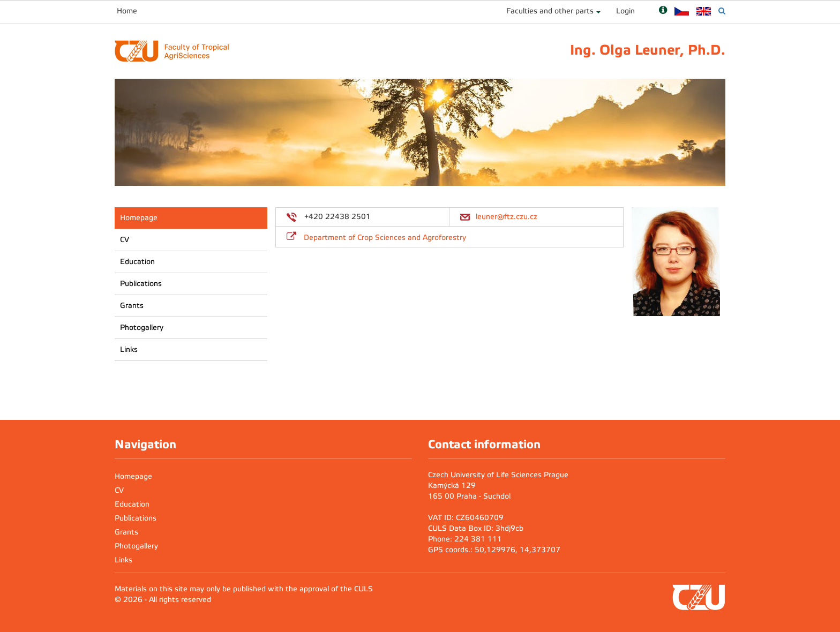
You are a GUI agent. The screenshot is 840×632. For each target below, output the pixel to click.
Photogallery (142, 328)
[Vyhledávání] (722, 11)
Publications (141, 284)
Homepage (139, 218)
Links (129, 349)
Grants (132, 306)
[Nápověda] (663, 11)
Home (127, 11)
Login (625, 11)
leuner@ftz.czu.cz (507, 217)
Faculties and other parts (550, 11)
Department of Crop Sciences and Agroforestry (385, 238)
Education (137, 262)
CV (125, 240)
